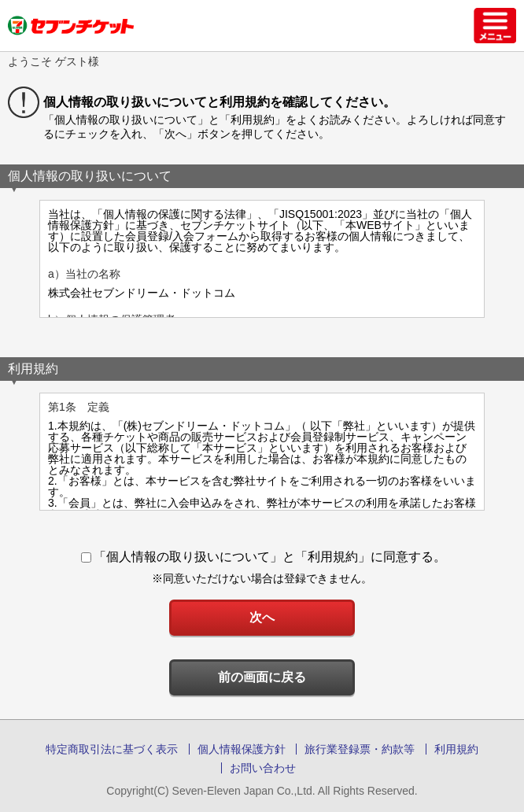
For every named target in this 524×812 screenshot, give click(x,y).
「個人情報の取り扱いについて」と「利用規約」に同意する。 (264, 557)
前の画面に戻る (262, 677)
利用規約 (456, 749)
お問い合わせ (263, 768)
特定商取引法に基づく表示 (112, 749)
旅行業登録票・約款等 (360, 749)
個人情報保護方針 (242, 749)
